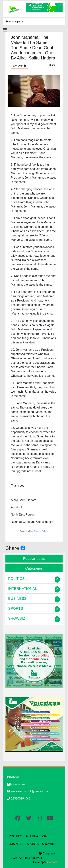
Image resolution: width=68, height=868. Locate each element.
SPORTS (33, 844)
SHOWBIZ (49, 844)
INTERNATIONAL (37, 836)
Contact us (16, 784)
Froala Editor (41, 531)
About (13, 777)
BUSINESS (16, 844)
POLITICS (16, 836)
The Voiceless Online (25, 853)
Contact (52, 862)
